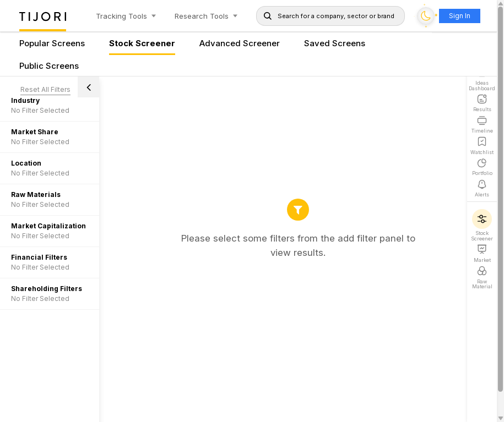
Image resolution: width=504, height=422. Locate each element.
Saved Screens (335, 44)
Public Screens (49, 66)
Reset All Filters (45, 89)
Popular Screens (52, 44)
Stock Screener (142, 44)
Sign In (460, 16)
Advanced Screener (240, 44)
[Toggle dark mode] (426, 16)
